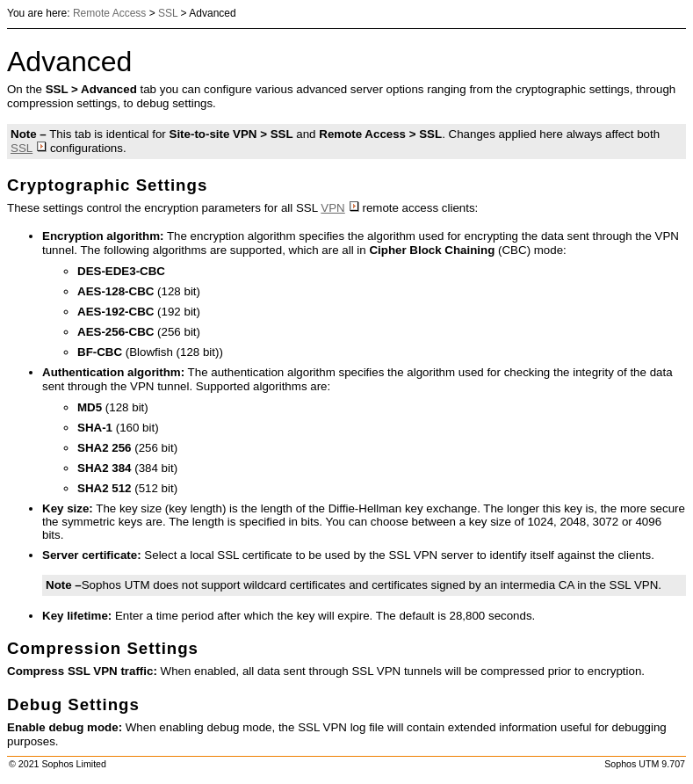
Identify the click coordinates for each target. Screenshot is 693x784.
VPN (339, 208)
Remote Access (109, 13)
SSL (168, 13)
